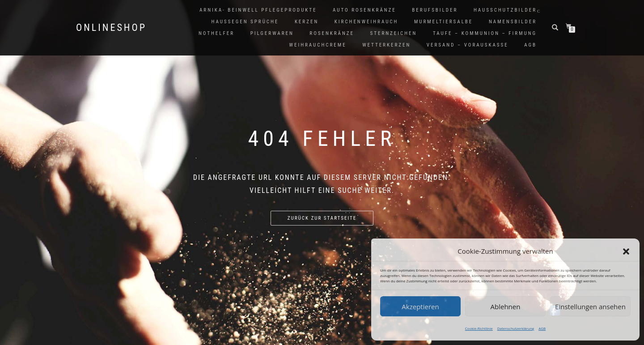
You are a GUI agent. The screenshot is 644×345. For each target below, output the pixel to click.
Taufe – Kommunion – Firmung (485, 33)
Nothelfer (216, 33)
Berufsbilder (435, 10)
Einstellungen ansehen (590, 307)
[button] (626, 251)
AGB (542, 328)
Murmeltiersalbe (443, 22)
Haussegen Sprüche (245, 22)
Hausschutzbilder (505, 10)
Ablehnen (506, 307)
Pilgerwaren (272, 33)
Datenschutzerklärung (516, 328)
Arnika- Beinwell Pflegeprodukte (258, 10)
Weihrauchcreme (318, 45)
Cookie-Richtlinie (479, 328)
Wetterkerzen (386, 45)
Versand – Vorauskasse (468, 45)
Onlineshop (111, 28)
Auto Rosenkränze (364, 10)
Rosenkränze (332, 33)
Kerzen (307, 22)
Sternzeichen (394, 33)
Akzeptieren (420, 307)
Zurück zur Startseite (322, 218)
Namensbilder (513, 22)
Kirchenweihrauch (366, 22)
